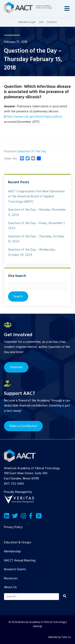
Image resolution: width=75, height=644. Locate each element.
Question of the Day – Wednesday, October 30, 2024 (32, 252)
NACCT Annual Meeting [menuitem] (20, 561)
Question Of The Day (32, 152)
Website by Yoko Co (60, 637)
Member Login (27, 22)
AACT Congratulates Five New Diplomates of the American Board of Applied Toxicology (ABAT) (36, 197)
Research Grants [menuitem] (15, 569)
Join (41, 22)
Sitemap (37, 626)
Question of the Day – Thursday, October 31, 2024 (36, 239)
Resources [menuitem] (11, 578)
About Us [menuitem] (10, 587)
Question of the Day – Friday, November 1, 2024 (37, 226)
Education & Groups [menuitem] (18, 543)
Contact (52, 22)
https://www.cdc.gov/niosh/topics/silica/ (33, 117)
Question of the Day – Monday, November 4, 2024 (37, 212)
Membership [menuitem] (12, 552)
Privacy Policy (13, 527)
